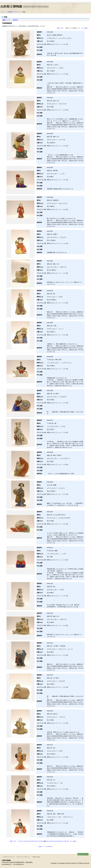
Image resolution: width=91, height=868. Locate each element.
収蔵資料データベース (14, 12)
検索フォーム (6, 20)
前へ (63, 28)
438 (65, 841)
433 (52, 841)
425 (32, 841)
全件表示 (15, 20)
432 (50, 841)
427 (37, 841)
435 (57, 841)
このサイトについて (9, 857)
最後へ (87, 28)
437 (62, 841)
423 (27, 841)
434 (55, 841)
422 (25, 841)
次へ (83, 28)
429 (42, 841)
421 (22, 841)
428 (40, 841)
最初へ (59, 28)
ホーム (3, 12)
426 (35, 841)
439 (67, 841)
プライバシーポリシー (24, 857)
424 (30, 841)
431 (47, 841)
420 (20, 841)
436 (60, 841)
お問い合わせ (36, 857)
